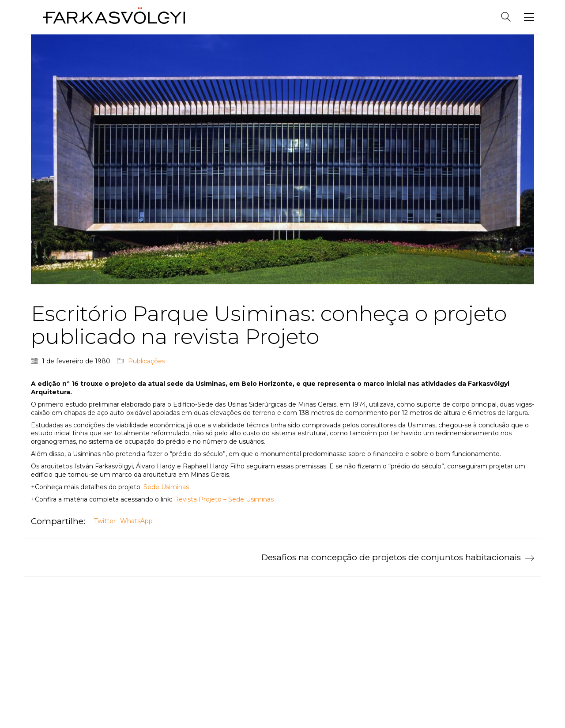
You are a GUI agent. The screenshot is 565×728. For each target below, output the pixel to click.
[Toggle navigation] (529, 17)
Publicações (147, 361)
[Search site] (506, 18)
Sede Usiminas (166, 487)
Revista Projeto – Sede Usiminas (225, 499)
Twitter (105, 521)
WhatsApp (136, 521)
